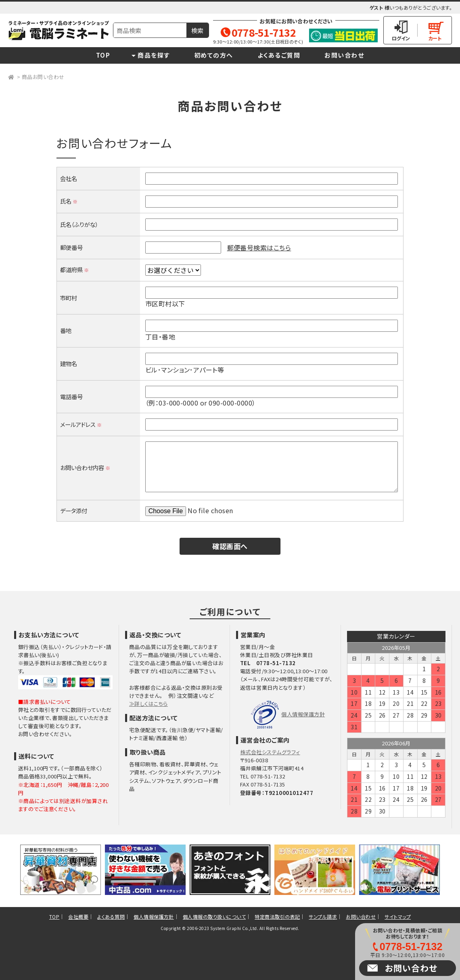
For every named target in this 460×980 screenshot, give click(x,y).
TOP (103, 55)
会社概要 (78, 917)
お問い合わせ (344, 55)
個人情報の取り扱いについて (214, 917)
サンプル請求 (323, 917)
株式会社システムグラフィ (270, 752)
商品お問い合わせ (43, 77)
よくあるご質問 (279, 55)
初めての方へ (214, 55)
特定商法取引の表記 (277, 917)
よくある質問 (111, 917)
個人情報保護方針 (303, 714)
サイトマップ (398, 917)
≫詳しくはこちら (148, 704)
